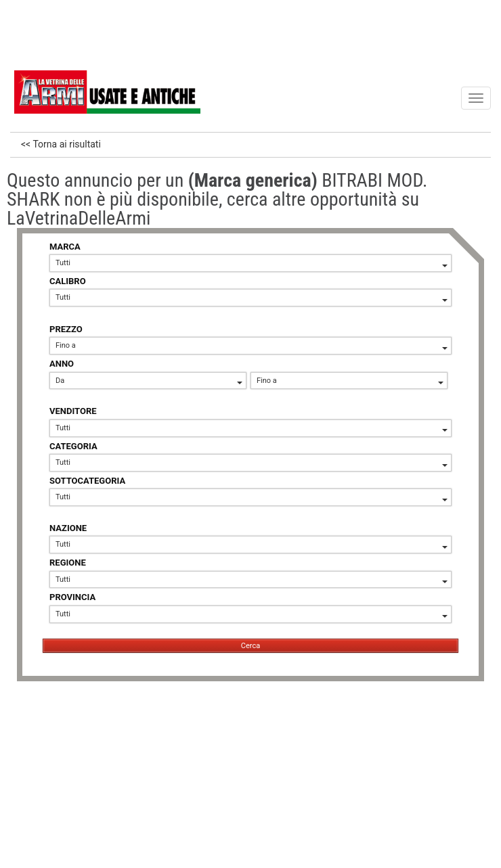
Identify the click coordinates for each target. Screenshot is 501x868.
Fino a (252, 345)
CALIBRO (68, 281)
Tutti (252, 263)
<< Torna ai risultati (61, 144)
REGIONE (68, 563)
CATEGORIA (73, 446)
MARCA (65, 247)
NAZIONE (68, 528)
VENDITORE (73, 411)
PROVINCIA (72, 597)
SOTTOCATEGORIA (87, 481)
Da (149, 381)
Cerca (250, 646)
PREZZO (66, 329)
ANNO (62, 364)
